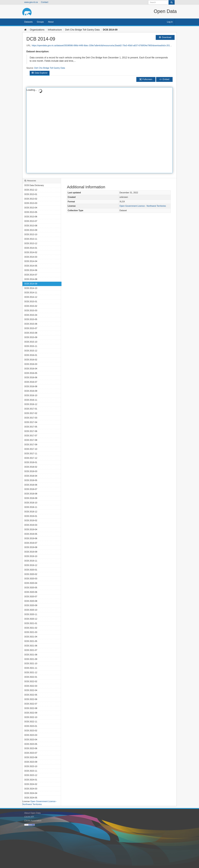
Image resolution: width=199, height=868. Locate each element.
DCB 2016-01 (31, 355)
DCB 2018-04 (31, 476)
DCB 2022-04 (31, 690)
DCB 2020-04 (31, 583)
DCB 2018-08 (31, 494)
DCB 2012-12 (31, 190)
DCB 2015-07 (31, 328)
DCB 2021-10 (31, 664)
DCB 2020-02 (31, 574)
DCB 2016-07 (31, 382)
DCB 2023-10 (31, 766)
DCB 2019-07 (31, 543)
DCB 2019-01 (31, 516)
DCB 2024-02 (31, 784)
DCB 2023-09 (31, 762)
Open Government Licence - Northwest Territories (143, 206)
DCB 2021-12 (31, 672)
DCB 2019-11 (31, 561)
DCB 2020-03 (31, 579)
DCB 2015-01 (31, 302)
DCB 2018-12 (31, 512)
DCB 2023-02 (31, 731)
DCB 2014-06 (31, 270)
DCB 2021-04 (31, 637)
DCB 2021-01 (31, 623)
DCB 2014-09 (110, 30)
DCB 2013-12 (31, 243)
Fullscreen (146, 79)
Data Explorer (40, 73)
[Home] (25, 30)
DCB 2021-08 (31, 655)
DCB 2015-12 (31, 351)
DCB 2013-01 (31, 194)
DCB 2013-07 (31, 221)
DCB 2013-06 (31, 217)
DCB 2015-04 (31, 315)
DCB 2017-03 (31, 418)
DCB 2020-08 (31, 601)
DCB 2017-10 (31, 449)
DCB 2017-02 (31, 413)
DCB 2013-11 (31, 239)
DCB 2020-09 (31, 605)
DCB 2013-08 (31, 226)
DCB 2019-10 (31, 556)
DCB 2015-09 (31, 337)
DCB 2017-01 (31, 409)
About (51, 22)
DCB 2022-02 (31, 681)
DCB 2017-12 (31, 458)
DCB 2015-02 (31, 306)
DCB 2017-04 (31, 422)
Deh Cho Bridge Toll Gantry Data (82, 30)
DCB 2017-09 (31, 445)
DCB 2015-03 (31, 311)
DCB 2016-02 (31, 360)
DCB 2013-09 (31, 230)
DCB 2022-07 (31, 704)
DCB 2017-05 (31, 427)
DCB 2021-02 (31, 628)
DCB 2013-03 (31, 203)
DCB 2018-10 (31, 503)
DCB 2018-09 (31, 498)
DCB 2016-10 (31, 395)
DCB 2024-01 (31, 780)
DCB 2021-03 (31, 632)
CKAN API (29, 817)
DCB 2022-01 (31, 677)
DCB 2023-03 (31, 735)
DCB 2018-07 (31, 489)
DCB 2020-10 (31, 610)
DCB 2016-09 (31, 391)
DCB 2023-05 (31, 744)
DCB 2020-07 (31, 597)
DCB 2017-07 (31, 436)
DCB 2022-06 (31, 699)
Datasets (28, 22)
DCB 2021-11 (31, 668)
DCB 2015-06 (31, 324)
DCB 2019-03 (31, 525)
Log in (170, 22)
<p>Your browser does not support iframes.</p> (99, 130)
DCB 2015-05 (31, 319)
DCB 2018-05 (31, 480)
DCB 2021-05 (31, 641)
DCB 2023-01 (31, 726)
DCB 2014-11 (31, 293)
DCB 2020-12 (31, 619)
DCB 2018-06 (31, 485)
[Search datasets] (161, 2)
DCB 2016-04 (31, 369)
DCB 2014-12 (31, 297)
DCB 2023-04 (31, 740)
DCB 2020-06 (31, 592)
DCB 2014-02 (31, 252)
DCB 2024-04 (31, 793)
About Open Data (32, 813)
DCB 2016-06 (31, 377)
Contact (45, 2)
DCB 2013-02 (31, 199)
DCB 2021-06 (31, 646)
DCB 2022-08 (31, 708)
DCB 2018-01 (31, 462)
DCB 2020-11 (31, 614)
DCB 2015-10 (31, 342)
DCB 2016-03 (31, 364)
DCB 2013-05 (31, 212)
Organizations (37, 30)
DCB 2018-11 (31, 507)
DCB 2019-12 (31, 565)
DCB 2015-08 (31, 333)
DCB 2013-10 (31, 234)
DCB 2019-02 (31, 520)
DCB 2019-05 (31, 534)
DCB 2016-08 (31, 386)
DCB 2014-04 (31, 261)
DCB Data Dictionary (34, 185)
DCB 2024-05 (31, 798)
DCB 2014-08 (31, 279)
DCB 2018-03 (31, 471)
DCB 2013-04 (31, 208)
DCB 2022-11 (31, 722)
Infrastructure (55, 30)
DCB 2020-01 (31, 570)
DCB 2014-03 (31, 257)
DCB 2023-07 (31, 753)
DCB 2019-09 (31, 552)
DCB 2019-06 (31, 538)
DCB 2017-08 (31, 440)
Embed (164, 79)
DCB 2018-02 (31, 467)
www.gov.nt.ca (31, 2)
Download (165, 37)
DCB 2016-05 (31, 373)
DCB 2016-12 (31, 404)
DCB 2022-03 (31, 686)
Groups (40, 22)
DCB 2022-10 (31, 717)
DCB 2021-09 (31, 659)
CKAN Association (33, 821)
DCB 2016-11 (31, 400)
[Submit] (172, 2)
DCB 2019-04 (31, 529)
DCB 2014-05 (31, 266)
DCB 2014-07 (31, 275)
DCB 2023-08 (31, 757)
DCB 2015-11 (31, 346)
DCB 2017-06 (31, 431)
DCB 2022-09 (31, 713)
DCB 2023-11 (31, 771)
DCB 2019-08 (31, 547)
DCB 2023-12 (31, 775)
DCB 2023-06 (31, 748)
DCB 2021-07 (31, 650)
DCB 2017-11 (31, 454)
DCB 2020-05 (31, 588)
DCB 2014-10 (31, 288)
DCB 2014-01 (31, 248)
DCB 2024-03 (31, 789)
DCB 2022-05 (31, 695)
